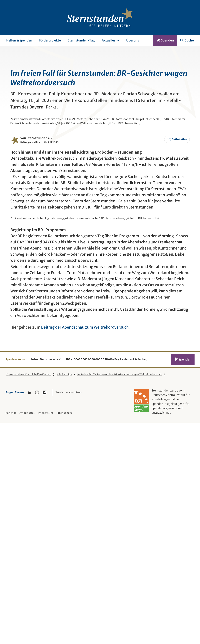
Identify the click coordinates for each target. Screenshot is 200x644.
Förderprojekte (50, 40)
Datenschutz (64, 634)
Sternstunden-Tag (81, 40)
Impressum (46, 634)
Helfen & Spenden (19, 40)
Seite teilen (179, 259)
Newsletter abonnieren (68, 614)
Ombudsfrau (27, 634)
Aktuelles (111, 40)
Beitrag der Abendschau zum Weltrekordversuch (85, 548)
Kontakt (11, 634)
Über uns (133, 40)
